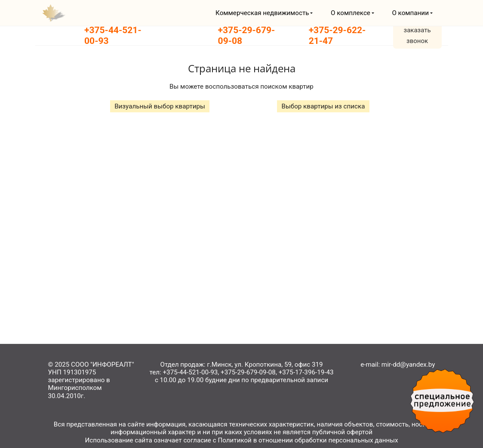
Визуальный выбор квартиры (160, 106)
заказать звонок (417, 36)
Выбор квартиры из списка (323, 106)
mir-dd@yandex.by (408, 365)
